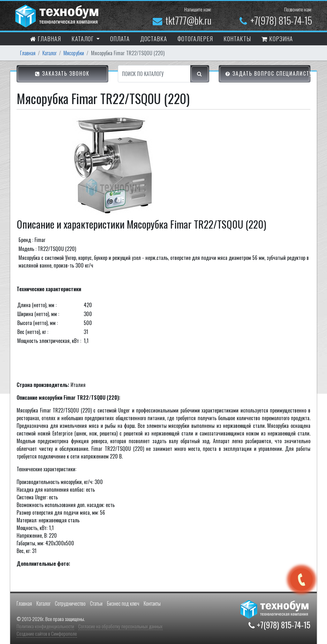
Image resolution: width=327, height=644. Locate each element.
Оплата (120, 38)
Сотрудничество (70, 603)
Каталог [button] (83, 38)
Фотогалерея (195, 38)
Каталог (49, 53)
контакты (237, 38)
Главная (46, 39)
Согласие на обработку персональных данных (120, 626)
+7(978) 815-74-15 (276, 20)
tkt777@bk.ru (182, 20)
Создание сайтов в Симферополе (47, 633)
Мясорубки (74, 53)
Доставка (154, 38)
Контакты (152, 603)
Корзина (277, 39)
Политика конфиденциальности (45, 626)
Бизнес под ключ (123, 603)
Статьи (96, 603)
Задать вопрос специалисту (268, 74)
